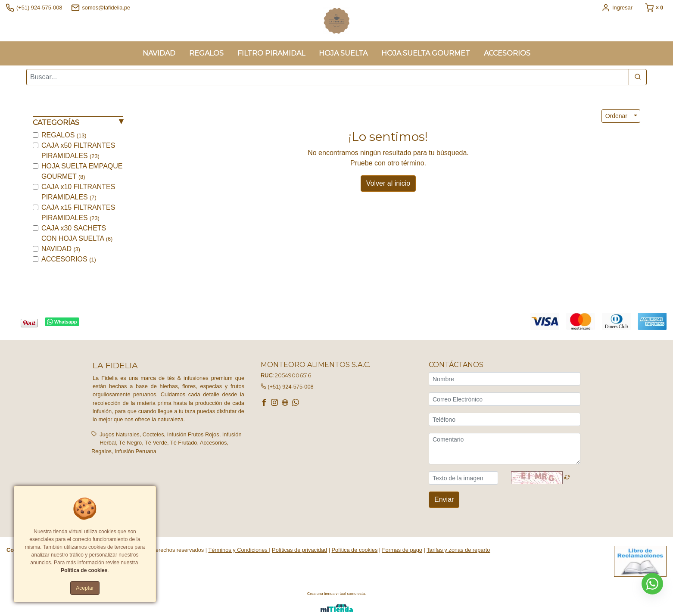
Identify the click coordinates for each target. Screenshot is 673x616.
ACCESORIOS (69, 259)
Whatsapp (62, 322)
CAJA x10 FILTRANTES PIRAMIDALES (78, 192)
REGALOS (64, 135)
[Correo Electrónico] (505, 399)
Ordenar (616, 116)
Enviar (444, 499)
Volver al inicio (388, 183)
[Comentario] (505, 449)
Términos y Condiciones (238, 550)
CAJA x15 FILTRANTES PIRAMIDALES (78, 213)
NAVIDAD (61, 249)
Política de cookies (355, 550)
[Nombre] (505, 379)
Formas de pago (402, 550)
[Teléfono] (505, 419)
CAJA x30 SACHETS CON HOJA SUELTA (77, 233)
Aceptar (85, 588)
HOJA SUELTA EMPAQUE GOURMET (82, 171)
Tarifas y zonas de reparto (458, 550)
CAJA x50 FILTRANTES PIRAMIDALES (78, 151)
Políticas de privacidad (299, 550)
